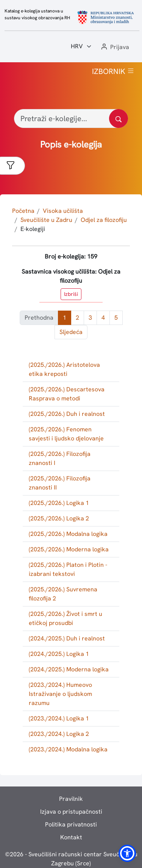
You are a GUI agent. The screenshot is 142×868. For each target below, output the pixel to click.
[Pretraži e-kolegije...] (71, 119)
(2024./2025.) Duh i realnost (67, 638)
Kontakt (71, 837)
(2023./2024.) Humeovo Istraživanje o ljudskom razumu (60, 694)
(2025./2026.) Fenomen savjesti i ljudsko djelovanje (66, 434)
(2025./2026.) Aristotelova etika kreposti (64, 369)
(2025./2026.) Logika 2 (59, 518)
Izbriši (71, 294)
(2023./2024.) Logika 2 (59, 734)
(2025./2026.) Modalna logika (68, 534)
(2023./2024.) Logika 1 (59, 718)
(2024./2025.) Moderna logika (69, 669)
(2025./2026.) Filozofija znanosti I (60, 458)
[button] (114, 47)
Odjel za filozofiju (104, 220)
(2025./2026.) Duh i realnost (67, 414)
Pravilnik (71, 799)
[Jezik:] (81, 46)
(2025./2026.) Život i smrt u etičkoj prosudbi (66, 618)
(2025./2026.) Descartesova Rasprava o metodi (67, 394)
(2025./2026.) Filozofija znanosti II (60, 483)
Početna (23, 211)
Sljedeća (71, 332)
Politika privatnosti (71, 824)
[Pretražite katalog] (119, 119)
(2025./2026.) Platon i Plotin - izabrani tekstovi (68, 569)
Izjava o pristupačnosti (71, 812)
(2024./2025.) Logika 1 (59, 654)
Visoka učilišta (63, 211)
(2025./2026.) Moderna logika (69, 549)
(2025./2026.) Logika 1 (59, 503)
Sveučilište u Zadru (46, 220)
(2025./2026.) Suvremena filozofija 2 (63, 594)
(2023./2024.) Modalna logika (68, 749)
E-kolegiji (33, 229)
